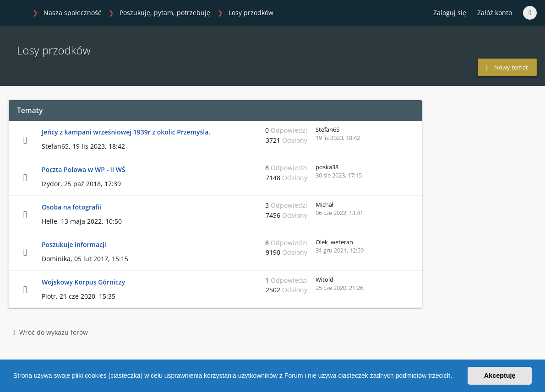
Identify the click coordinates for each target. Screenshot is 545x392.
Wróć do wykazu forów (50, 332)
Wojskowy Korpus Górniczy (83, 282)
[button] (455, 377)
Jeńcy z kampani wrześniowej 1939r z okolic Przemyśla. (126, 132)
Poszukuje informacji (74, 244)
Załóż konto (495, 13)
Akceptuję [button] (500, 376)
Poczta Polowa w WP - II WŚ (84, 169)
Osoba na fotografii (71, 207)
